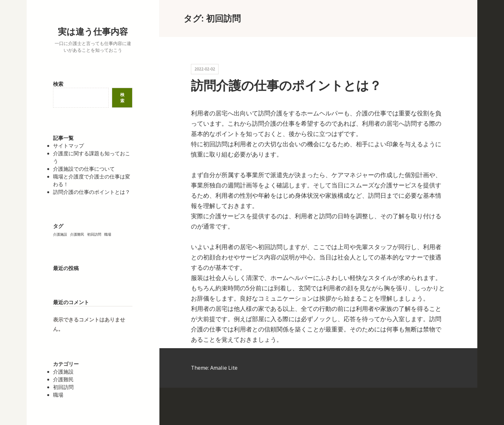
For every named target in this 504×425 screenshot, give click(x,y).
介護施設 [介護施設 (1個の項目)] (60, 234)
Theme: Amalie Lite (214, 368)
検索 (58, 84)
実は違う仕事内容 (93, 31)
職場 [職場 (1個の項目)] (108, 234)
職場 (58, 395)
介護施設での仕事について (84, 169)
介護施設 (63, 372)
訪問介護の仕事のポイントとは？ (92, 192)
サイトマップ (68, 146)
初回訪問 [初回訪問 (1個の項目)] (94, 234)
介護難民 (63, 379)
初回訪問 (63, 387)
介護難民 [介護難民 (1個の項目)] (77, 234)
